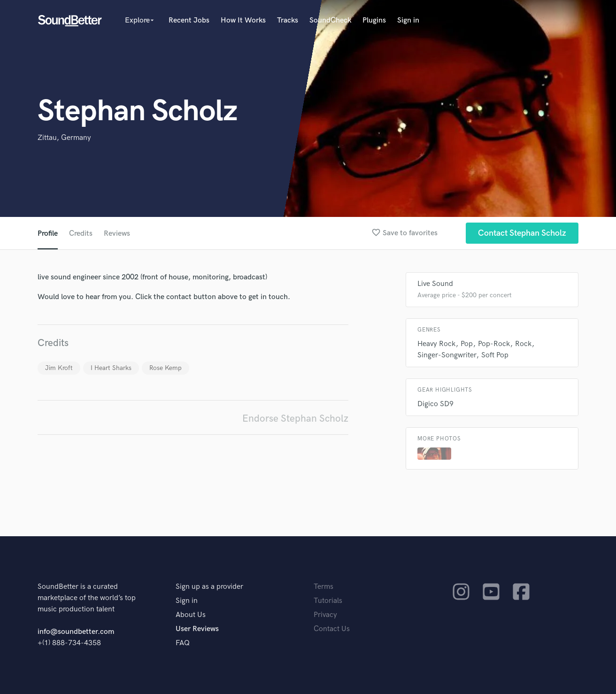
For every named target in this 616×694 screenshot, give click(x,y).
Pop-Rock (494, 344)
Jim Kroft (59, 368)
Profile (48, 234)
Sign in (408, 20)
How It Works (243, 20)
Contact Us (332, 629)
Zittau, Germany (64, 138)
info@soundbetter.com (76, 632)
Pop (467, 344)
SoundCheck (330, 20)
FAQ (183, 643)
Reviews (117, 234)
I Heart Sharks (111, 368)
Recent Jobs (189, 20)
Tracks (288, 20)
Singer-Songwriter (447, 355)
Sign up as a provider (209, 587)
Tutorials (328, 601)
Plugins (374, 20)
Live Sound (435, 284)
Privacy (325, 615)
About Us (191, 615)
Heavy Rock (436, 344)
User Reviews (197, 629)
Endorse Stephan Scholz (295, 419)
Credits (81, 234)
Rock (523, 344)
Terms (323, 587)
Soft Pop (495, 355)
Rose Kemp (166, 368)
